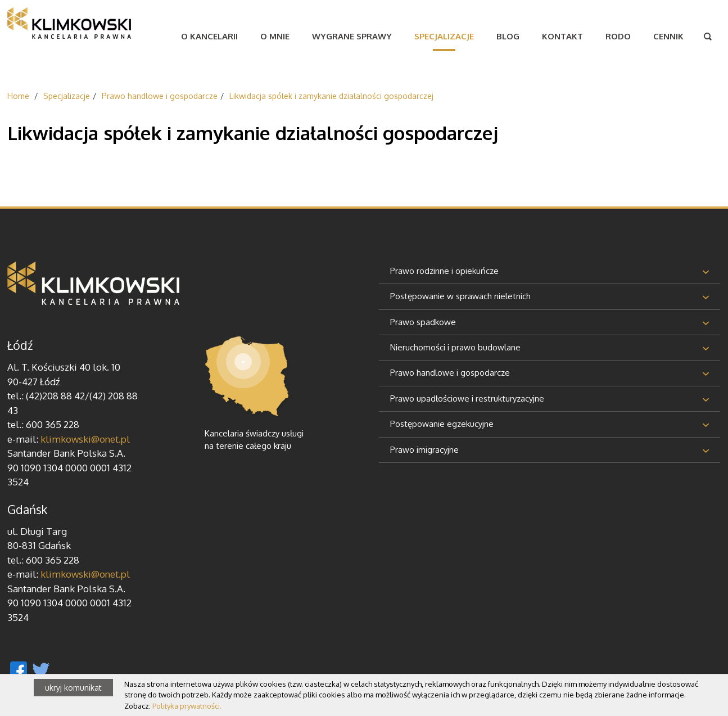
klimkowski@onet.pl (85, 439)
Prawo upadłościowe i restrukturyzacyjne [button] (467, 398)
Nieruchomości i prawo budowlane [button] (455, 347)
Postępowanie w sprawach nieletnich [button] (460, 296)
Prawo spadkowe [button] (423, 322)
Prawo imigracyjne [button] (424, 450)
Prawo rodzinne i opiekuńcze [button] (444, 271)
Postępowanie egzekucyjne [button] (442, 424)
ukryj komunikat (73, 688)
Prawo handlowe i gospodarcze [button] (450, 373)
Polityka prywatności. (187, 706)
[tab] (550, 272)
